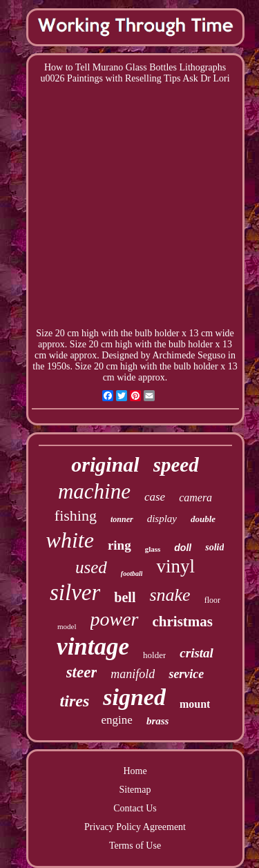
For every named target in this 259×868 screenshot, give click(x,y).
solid (214, 547)
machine (94, 491)
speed (176, 465)
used (91, 567)
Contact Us (135, 808)
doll (183, 548)
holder (154, 655)
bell (125, 597)
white (70, 540)
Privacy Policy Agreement (135, 827)
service (186, 674)
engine (117, 720)
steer (82, 672)
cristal (196, 653)
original (105, 464)
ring (119, 545)
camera (195, 498)
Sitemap (135, 790)
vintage (93, 647)
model (67, 626)
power (115, 619)
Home (135, 771)
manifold (133, 674)
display (162, 519)
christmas (183, 621)
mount (195, 704)
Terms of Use (135, 846)
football (132, 573)
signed (134, 697)
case (155, 497)
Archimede (173, 355)
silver (75, 592)
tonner (122, 519)
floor (212, 600)
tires (75, 701)
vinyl (175, 566)
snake (170, 595)
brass (158, 721)
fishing (76, 515)
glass (153, 549)
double (203, 519)
